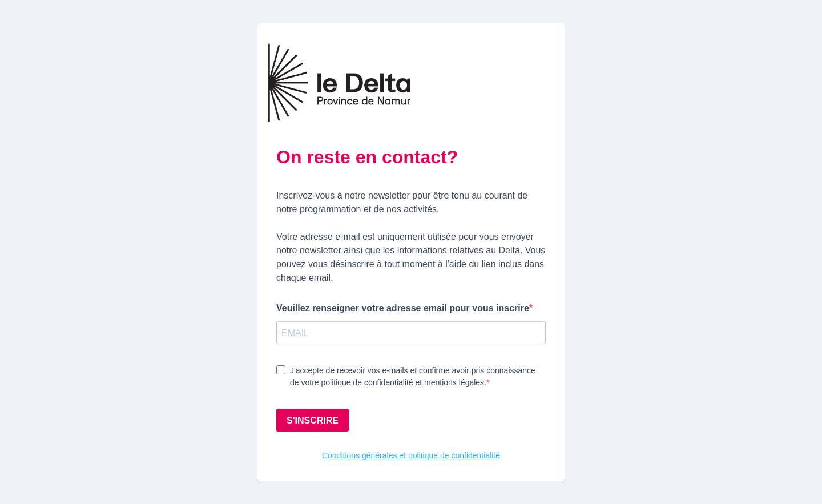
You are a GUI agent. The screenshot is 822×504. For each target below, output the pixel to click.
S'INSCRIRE (313, 420)
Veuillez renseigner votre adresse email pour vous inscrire (403, 308)
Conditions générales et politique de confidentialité (411, 455)
